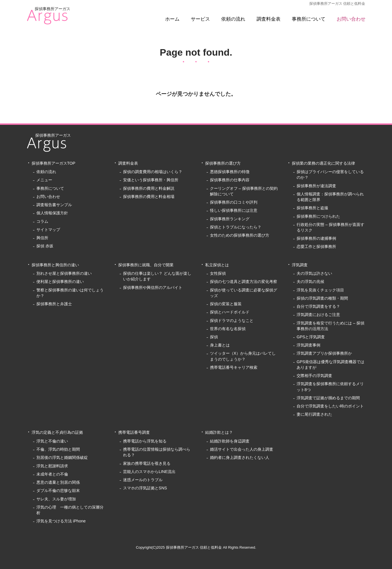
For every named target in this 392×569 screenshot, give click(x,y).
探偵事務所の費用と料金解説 (149, 188)
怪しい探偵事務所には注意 (234, 210)
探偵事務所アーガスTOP (53, 163)
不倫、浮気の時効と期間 (58, 449)
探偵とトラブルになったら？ (236, 227)
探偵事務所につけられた (318, 216)
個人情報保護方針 (52, 213)
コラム (42, 221)
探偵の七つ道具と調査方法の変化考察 (244, 282)
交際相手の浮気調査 (314, 376)
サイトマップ (48, 230)
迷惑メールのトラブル (143, 480)
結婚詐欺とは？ (219, 432)
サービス (200, 19)
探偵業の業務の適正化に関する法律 (323, 163)
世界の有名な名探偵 (228, 329)
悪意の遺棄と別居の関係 (58, 482)
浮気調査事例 (308, 345)
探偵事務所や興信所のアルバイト (153, 287)
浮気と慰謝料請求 (52, 466)
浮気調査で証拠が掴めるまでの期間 (328, 398)
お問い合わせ (351, 19)
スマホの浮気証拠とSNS (145, 488)
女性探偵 (218, 273)
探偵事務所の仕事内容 (230, 180)
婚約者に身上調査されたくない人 (240, 457)
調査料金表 (269, 19)
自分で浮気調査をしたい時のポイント (330, 406)
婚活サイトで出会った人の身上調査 (242, 449)
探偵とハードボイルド (230, 312)
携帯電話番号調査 (134, 432)
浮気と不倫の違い (52, 441)
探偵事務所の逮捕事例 (316, 238)
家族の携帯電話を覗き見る (147, 463)
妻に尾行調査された (314, 414)
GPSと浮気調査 (311, 337)
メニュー (44, 180)
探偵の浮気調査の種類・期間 (322, 298)
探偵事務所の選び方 (223, 163)
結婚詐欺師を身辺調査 (230, 441)
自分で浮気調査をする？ (318, 306)
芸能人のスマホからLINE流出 (149, 472)
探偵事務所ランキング (230, 219)
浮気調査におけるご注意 (318, 315)
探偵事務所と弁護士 (54, 304)
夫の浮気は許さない (314, 273)
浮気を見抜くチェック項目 (320, 290)
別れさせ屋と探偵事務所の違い (64, 273)
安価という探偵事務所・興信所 (151, 180)
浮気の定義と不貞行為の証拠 (57, 432)
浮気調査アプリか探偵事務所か (324, 353)
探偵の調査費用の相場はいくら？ (153, 172)
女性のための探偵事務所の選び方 (240, 235)
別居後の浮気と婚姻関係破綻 (62, 457)
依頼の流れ (233, 19)
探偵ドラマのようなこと (232, 321)
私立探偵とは (217, 265)
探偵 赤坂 (45, 246)
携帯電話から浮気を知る (145, 441)
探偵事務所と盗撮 (312, 208)
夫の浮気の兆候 (310, 282)
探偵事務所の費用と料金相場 (149, 197)
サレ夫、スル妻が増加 (56, 499)
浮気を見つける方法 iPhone (61, 521)
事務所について (309, 19)
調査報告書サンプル (54, 205)
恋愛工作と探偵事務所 (316, 247)
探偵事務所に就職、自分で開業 (146, 265)
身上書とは (220, 345)
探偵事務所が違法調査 (316, 186)
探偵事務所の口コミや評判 (234, 202)
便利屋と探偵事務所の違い (60, 282)
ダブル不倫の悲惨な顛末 (58, 490)
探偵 (214, 337)
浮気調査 (300, 265)
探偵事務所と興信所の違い (55, 265)
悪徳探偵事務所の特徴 (230, 172)
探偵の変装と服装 (226, 304)
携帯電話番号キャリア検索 (234, 367)
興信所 (42, 238)
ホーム (172, 19)
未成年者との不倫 (52, 474)
